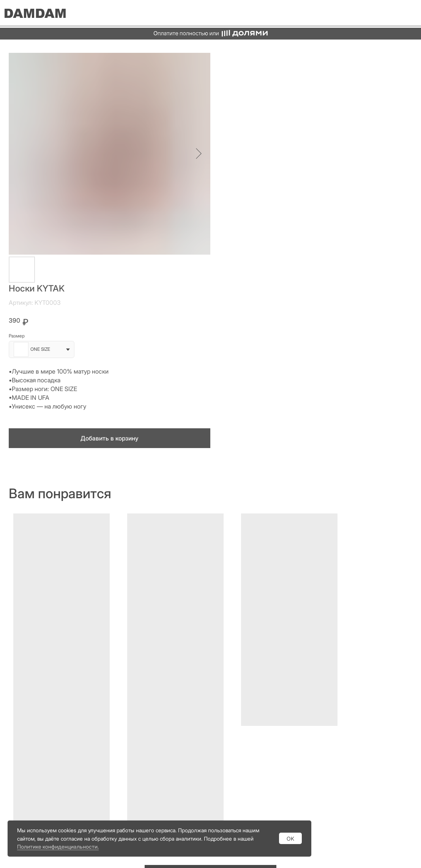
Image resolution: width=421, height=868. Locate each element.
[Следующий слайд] (195, 154)
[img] (408, 13)
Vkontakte (291, 740)
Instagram (291, 693)
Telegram (289, 705)
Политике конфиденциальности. (58, 847)
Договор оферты (297, 798)
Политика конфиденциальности (315, 788)
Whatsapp (291, 717)
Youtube (288, 729)
